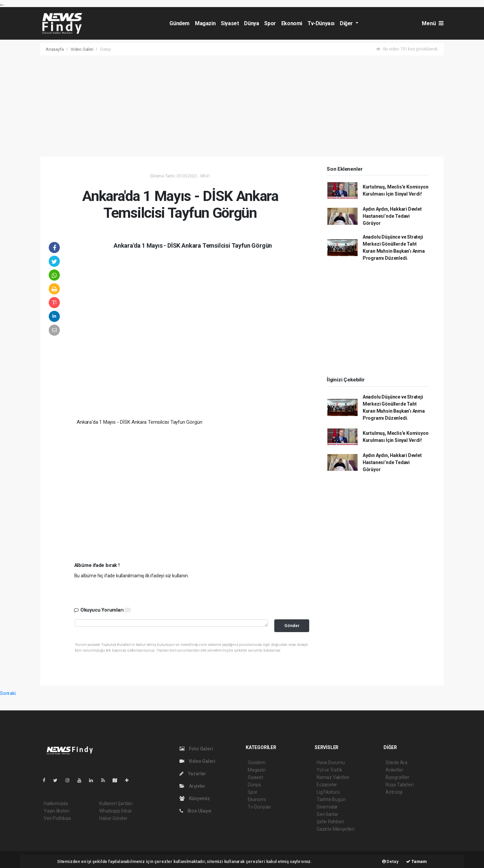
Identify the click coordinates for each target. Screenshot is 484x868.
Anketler (394, 770)
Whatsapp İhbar (115, 811)
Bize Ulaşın (195, 811)
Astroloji (394, 792)
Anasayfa (55, 49)
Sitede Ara (396, 762)
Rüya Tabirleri (399, 785)
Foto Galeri (196, 749)
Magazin (205, 23)
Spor (270, 23)
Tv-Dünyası (321, 23)
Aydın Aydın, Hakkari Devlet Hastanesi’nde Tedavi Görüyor (392, 216)
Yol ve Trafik (329, 770)
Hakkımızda (56, 803)
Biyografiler (397, 777)
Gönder (292, 626)
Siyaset (230, 23)
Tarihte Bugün (331, 799)
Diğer (347, 23)
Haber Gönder (113, 818)
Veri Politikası (57, 818)
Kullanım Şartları (116, 803)
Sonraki (8, 693)
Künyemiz (195, 798)
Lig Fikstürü (328, 792)
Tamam (416, 861)
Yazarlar (193, 774)
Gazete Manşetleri (336, 829)
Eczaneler (327, 785)
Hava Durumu (331, 762)
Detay (106, 49)
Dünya (251, 23)
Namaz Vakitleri (333, 777)
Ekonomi (292, 23)
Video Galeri (83, 49)
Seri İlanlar (328, 814)
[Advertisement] (242, 106)
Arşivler (192, 786)
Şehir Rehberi (330, 822)
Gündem (179, 23)
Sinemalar (327, 807)
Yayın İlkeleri (56, 811)
